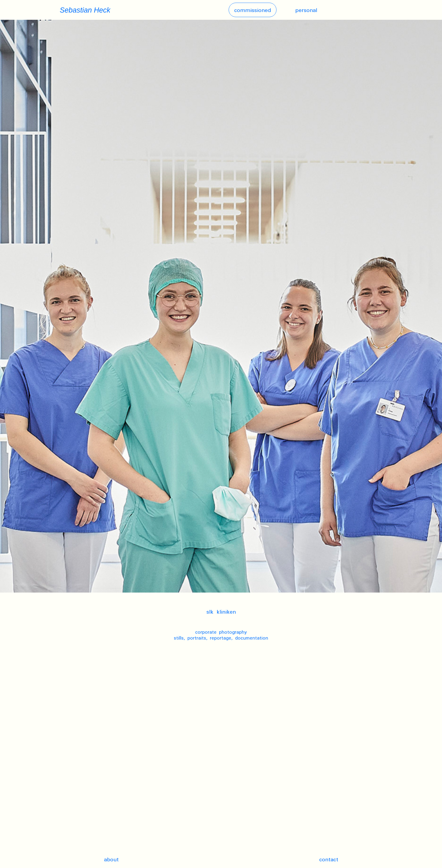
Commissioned (253, 10)
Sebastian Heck (85, 10)
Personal (306, 10)
